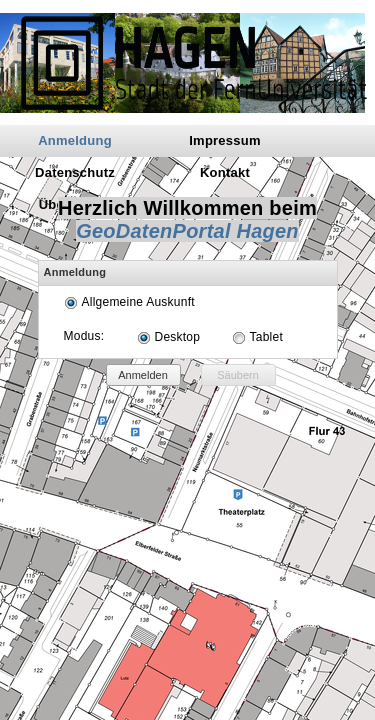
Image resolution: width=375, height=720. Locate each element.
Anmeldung (75, 140)
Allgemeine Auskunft (138, 302)
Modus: (84, 336)
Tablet (266, 337)
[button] (143, 375)
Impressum (225, 140)
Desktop (178, 337)
